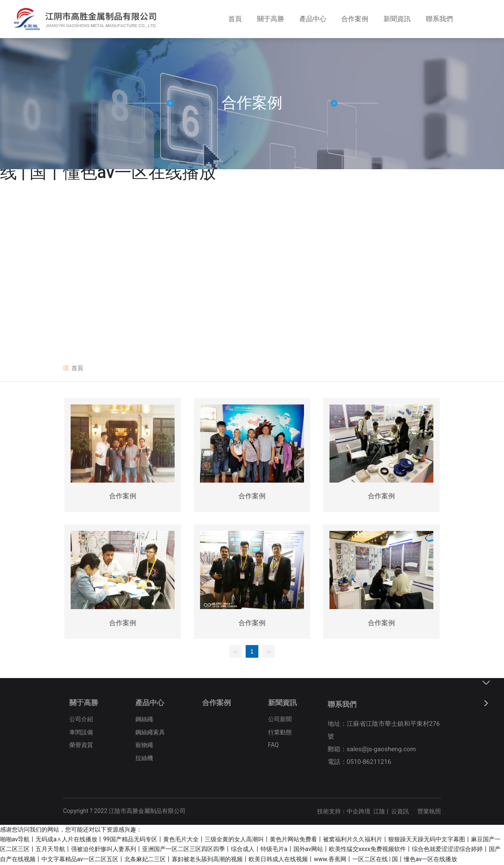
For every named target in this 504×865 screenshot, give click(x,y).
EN (485, 21)
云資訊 (400, 812)
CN (472, 21)
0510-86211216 (369, 763)
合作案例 (252, 103)
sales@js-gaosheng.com (381, 750)
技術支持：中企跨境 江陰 (351, 812)
